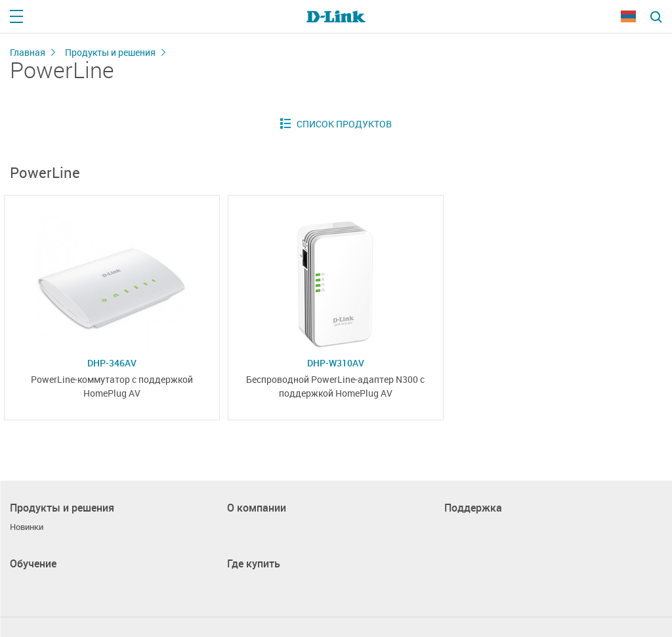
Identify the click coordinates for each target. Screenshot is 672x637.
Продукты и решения (110, 52)
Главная (28, 52)
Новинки (27, 527)
